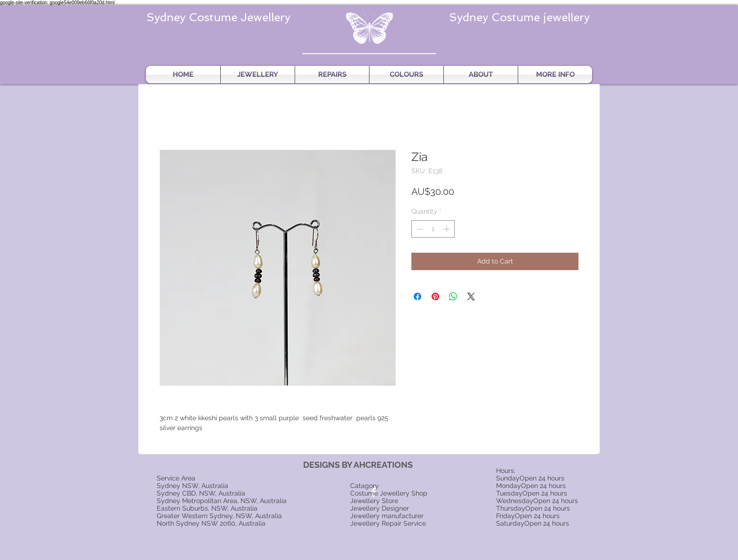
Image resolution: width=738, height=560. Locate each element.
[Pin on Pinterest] (435, 296)
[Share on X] (471, 296)
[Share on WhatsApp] (453, 296)
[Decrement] (419, 229)
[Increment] (447, 229)
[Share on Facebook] (417, 296)
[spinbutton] (433, 229)
